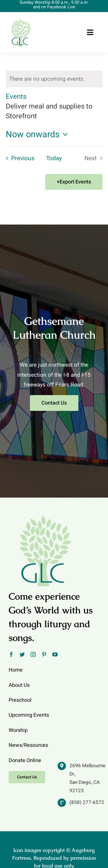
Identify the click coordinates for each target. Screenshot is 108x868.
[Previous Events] (18, 158)
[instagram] (33, 654)
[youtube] (55, 654)
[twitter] (22, 654)
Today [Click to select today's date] (54, 158)
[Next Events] (95, 158)
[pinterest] (44, 654)
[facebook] (11, 654)
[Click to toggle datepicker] (39, 135)
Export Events (75, 182)
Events (16, 97)
